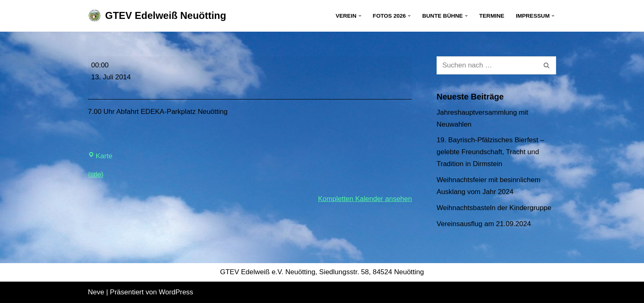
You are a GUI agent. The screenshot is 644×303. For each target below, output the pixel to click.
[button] (360, 16)
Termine (492, 16)
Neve (96, 292)
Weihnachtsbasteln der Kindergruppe (494, 208)
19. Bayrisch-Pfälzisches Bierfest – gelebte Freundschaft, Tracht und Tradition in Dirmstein (490, 152)
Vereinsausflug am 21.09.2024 (484, 224)
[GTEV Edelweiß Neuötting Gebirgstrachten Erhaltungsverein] (157, 16)
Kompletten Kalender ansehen (365, 199)
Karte (100, 156)
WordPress (176, 292)
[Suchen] (487, 65)
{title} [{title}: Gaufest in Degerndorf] (96, 175)
